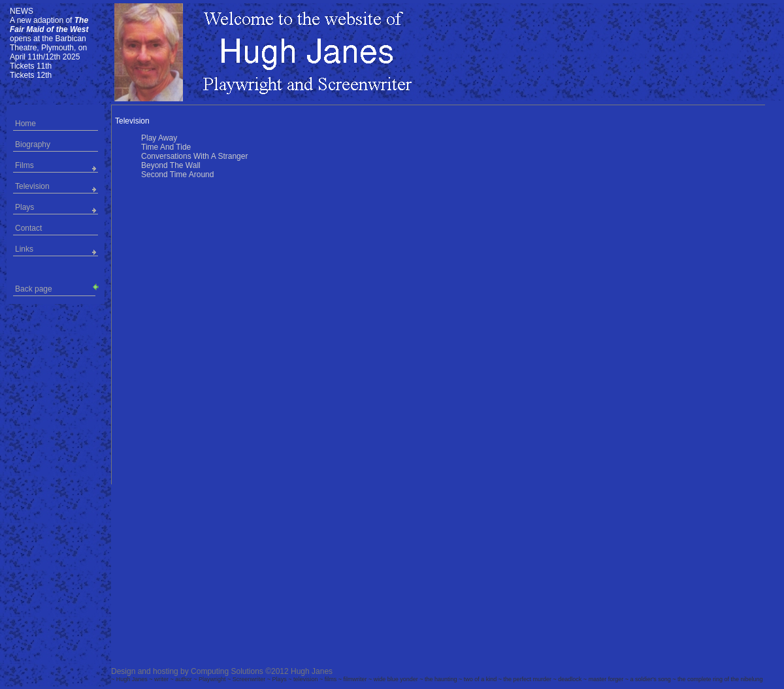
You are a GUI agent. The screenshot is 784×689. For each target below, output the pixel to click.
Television (32, 186)
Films (24, 165)
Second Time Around (177, 175)
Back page (55, 288)
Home (25, 124)
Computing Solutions (227, 671)
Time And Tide (166, 147)
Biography (33, 144)
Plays (24, 207)
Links (24, 249)
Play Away (159, 138)
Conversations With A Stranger (194, 156)
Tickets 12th (31, 75)
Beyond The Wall (171, 165)
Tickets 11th (31, 66)
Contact (28, 228)
